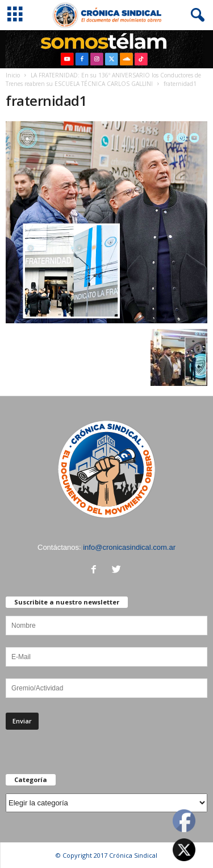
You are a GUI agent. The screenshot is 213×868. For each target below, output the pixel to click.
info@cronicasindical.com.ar (129, 547)
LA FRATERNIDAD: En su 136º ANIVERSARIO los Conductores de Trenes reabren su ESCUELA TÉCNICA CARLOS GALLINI (103, 79)
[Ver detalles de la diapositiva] (106, 49)
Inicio (13, 75)
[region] (106, 49)
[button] (195, 15)
